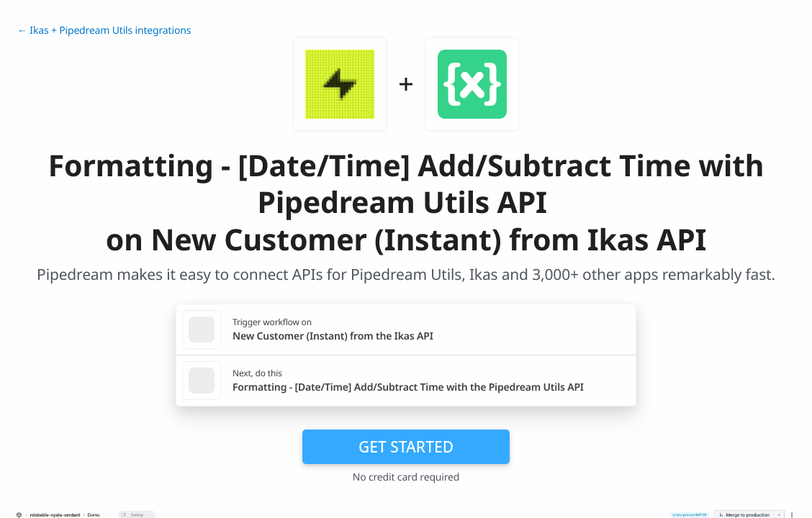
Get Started (406, 447)
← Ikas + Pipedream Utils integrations (104, 31)
